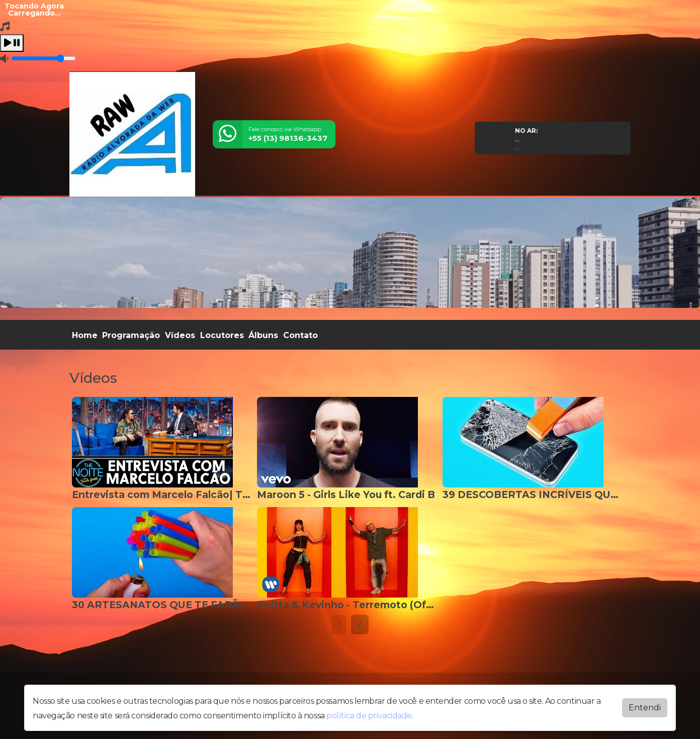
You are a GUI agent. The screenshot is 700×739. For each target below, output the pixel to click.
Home (85, 335)
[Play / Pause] (12, 43)
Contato (300, 335)
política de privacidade (369, 716)
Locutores (222, 335)
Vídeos (180, 335)
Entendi (645, 708)
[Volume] (43, 58)
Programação (131, 335)
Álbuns (263, 335)
